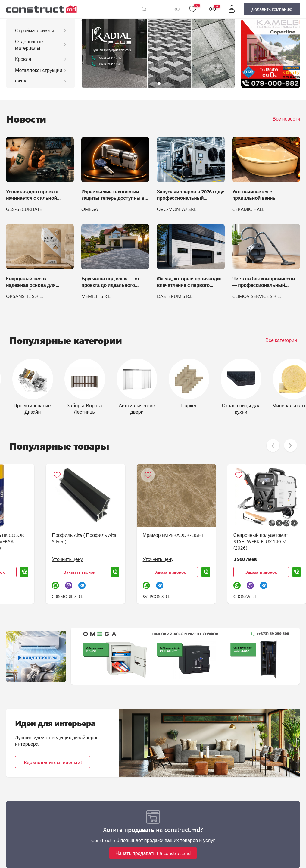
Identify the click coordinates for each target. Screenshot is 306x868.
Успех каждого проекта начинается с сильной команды (32, 196)
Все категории (281, 340)
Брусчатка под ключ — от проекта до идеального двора (110, 283)
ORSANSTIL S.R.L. (24, 296)
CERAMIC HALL (248, 209)
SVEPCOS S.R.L (170, 596)
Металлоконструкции (39, 70)
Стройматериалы (34, 30)
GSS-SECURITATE (24, 209)
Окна (21, 81)
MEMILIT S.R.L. (96, 296)
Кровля (23, 59)
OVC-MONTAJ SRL (177, 209)
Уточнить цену (76, 559)
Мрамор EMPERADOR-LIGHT (187, 535)
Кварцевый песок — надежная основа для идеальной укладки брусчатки (31, 283)
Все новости (286, 119)
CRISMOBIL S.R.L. (77, 596)
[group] (158, 53)
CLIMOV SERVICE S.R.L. (256, 296)
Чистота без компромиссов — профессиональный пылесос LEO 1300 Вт (264, 283)
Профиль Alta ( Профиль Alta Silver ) (93, 538)
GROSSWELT (263, 596)
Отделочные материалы (29, 45)
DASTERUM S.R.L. (175, 296)
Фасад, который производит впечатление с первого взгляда (190, 283)
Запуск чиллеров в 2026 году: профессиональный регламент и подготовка (191, 196)
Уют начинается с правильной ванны (254, 195)
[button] (152, 83)
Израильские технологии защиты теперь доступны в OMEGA (113, 196)
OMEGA (90, 209)
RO (176, 9)
